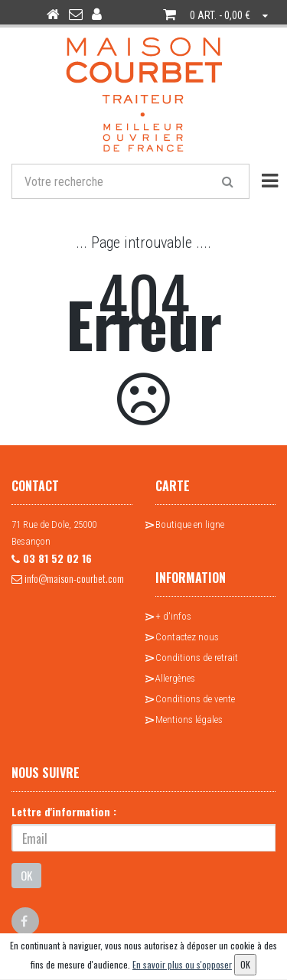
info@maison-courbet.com (68, 578)
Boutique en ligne (190, 524)
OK (26, 875)
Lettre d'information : (64, 811)
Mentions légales (189, 720)
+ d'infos (173, 616)
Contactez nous (187, 637)
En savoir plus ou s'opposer (182, 964)
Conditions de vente (195, 699)
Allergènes (175, 678)
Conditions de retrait (197, 658)
